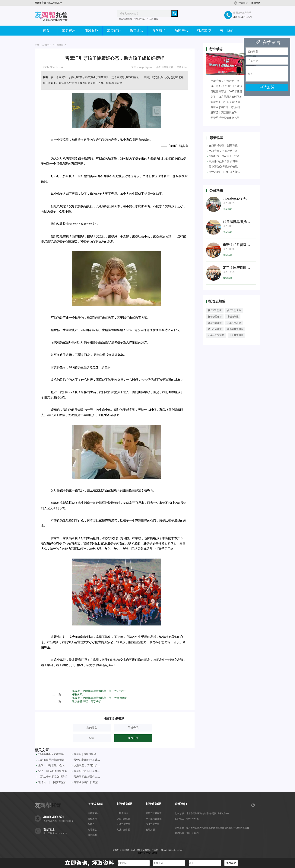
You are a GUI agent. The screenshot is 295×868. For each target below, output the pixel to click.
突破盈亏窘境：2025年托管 (225, 91)
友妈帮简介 (94, 813)
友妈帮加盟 (140, 19)
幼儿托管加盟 (215, 329)
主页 (37, 45)
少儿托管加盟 (236, 335)
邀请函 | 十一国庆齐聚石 (51, 782)
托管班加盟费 (215, 310)
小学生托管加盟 (216, 335)
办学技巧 (159, 30)
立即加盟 (150, 830)
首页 (46, 30)
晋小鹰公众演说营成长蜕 (222, 167)
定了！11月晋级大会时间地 (225, 97)
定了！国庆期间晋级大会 (52, 771)
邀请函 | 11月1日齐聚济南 (224, 102)
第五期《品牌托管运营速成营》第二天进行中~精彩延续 (99, 693)
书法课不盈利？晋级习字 (222, 161)
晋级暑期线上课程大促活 (87, 777)
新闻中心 (182, 30)
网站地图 (256, 3)
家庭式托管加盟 (235, 329)
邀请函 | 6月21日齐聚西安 (87, 782)
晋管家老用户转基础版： (87, 760)
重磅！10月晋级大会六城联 (52, 765)
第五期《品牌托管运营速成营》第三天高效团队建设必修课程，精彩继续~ (100, 700)
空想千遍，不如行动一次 (224, 81)
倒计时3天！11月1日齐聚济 (225, 86)
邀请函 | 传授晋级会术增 (87, 754)
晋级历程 (92, 819)
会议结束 (227, 209)
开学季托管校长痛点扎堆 (224, 118)
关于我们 (227, 30)
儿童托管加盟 (234, 323)
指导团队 (136, 30)
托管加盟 (204, 30)
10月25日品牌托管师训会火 (52, 760)
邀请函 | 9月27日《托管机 (224, 107)
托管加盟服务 (215, 317)
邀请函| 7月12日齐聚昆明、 (87, 771)
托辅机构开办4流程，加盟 (223, 156)
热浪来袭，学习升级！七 (87, 765)
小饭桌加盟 (233, 317)
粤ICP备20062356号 (148, 853)
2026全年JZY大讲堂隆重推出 (52, 754)
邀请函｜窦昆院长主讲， (224, 113)
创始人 (91, 824)
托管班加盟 (152, 19)
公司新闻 (59, 45)
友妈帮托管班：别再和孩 (222, 146)
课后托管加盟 (215, 323)
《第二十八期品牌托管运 (52, 777)
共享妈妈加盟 (126, 19)
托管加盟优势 (234, 310)
